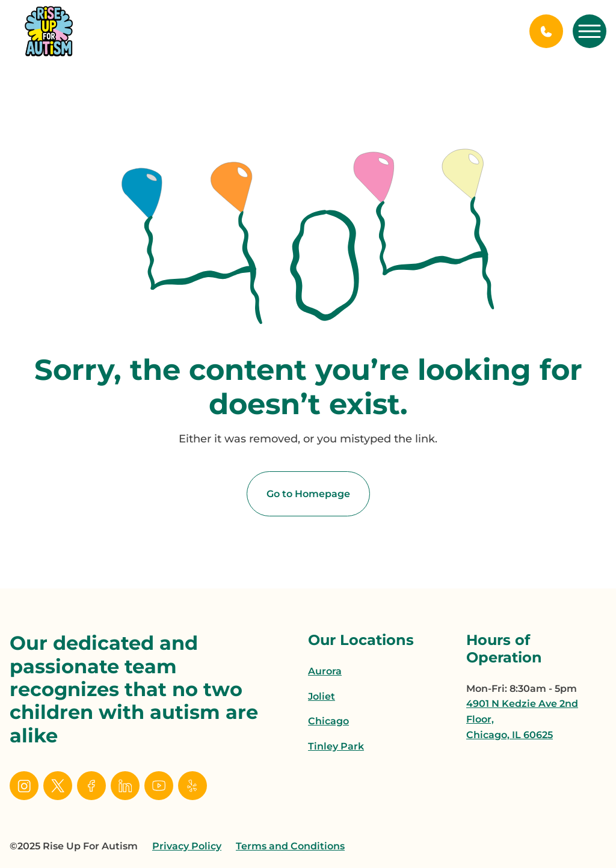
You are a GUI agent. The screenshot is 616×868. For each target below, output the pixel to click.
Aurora (325, 671)
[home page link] (49, 31)
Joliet (322, 696)
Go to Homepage (308, 494)
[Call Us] (546, 31)
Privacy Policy (187, 846)
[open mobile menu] (590, 31)
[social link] (24, 786)
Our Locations (361, 640)
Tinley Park (336, 746)
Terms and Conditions (290, 846)
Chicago (328, 721)
